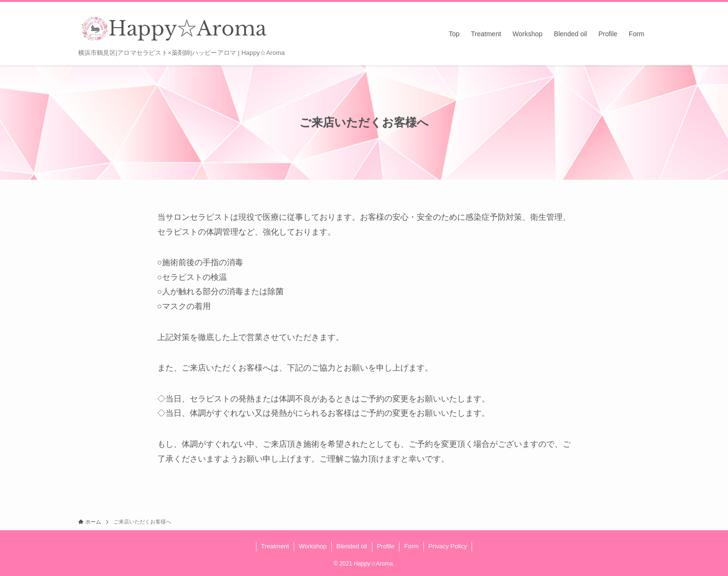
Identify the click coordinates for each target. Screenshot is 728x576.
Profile (385, 546)
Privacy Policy (448, 546)
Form (411, 546)
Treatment (275, 546)
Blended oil (352, 546)
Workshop (313, 546)
